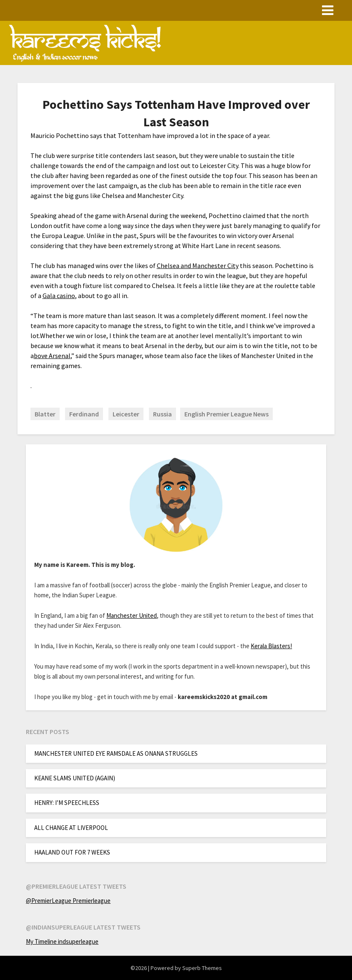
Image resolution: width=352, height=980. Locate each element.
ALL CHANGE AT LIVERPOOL (71, 828)
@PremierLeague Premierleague (68, 901)
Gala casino (59, 296)
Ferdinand (84, 414)
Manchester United (132, 615)
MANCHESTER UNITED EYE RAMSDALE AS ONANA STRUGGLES (116, 753)
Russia (162, 414)
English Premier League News (226, 414)
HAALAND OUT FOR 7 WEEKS (72, 852)
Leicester (126, 414)
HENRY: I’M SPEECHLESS (67, 803)
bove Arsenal (52, 356)
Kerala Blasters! (271, 646)
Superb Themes (202, 968)
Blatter (45, 414)
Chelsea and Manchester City (198, 266)
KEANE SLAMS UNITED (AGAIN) (75, 778)
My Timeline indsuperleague (62, 941)
